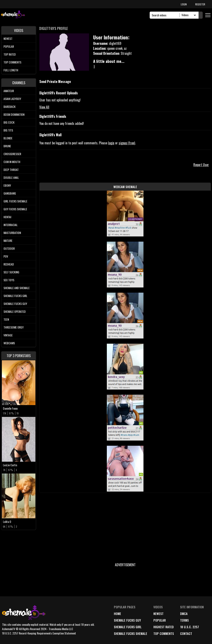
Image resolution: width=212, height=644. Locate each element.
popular (160, 620)
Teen (6, 319)
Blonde (8, 138)
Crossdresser (12, 154)
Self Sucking (11, 272)
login (111, 143)
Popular (9, 46)
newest (158, 614)
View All (44, 107)
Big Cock (9, 122)
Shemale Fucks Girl (15, 296)
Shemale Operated (15, 311)
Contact (186, 633)
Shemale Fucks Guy (15, 304)
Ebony (7, 185)
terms (184, 620)
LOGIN (184, 4)
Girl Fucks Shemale (15, 201)
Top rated (10, 54)
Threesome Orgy (14, 327)
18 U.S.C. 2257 (190, 627)
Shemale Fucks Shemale (131, 633)
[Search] (166, 15)
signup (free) (127, 143)
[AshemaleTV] (13, 15)
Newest (8, 38)
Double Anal (11, 177)
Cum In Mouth (12, 162)
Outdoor (9, 248)
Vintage (8, 335)
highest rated (164, 627)
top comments (164, 633)
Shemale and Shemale (17, 288)
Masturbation (12, 233)
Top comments (12, 62)
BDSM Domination (14, 114)
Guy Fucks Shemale (15, 209)
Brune (7, 146)
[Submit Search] (201, 15)
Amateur (9, 91)
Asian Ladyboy (12, 99)
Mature (8, 240)
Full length (11, 70)
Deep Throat (11, 170)
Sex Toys (9, 280)
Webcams (9, 343)
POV (6, 256)
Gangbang (10, 193)
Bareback (10, 107)
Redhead (9, 264)
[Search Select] (188, 15)
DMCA (184, 614)
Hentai (7, 217)
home (117, 614)
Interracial (11, 225)
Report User (201, 165)
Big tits (8, 130)
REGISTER (200, 4)
